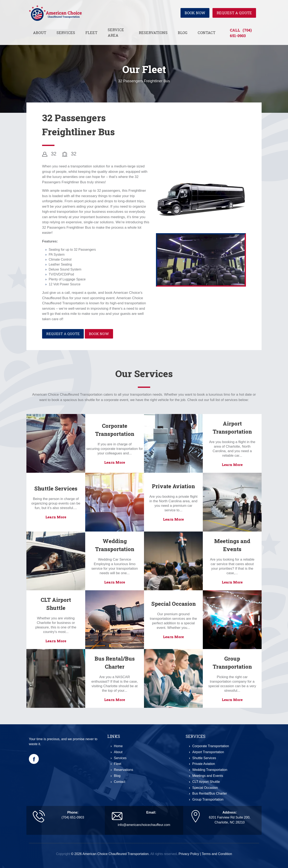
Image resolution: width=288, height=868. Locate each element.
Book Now (195, 13)
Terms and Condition (217, 854)
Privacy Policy (189, 854)
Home (118, 746)
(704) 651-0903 (73, 817)
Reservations (153, 33)
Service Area (116, 32)
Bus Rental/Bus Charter (210, 793)
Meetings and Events (208, 776)
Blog (183, 33)
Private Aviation (173, 486)
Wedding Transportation (210, 770)
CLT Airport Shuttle (206, 782)
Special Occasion (174, 604)
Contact (207, 33)
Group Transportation (208, 799)
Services (66, 33)
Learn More (115, 462)
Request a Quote (234, 13)
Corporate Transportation (211, 746)
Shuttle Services (56, 488)
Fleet (91, 33)
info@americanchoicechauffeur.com (144, 825)
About (40, 33)
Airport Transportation (208, 752)
